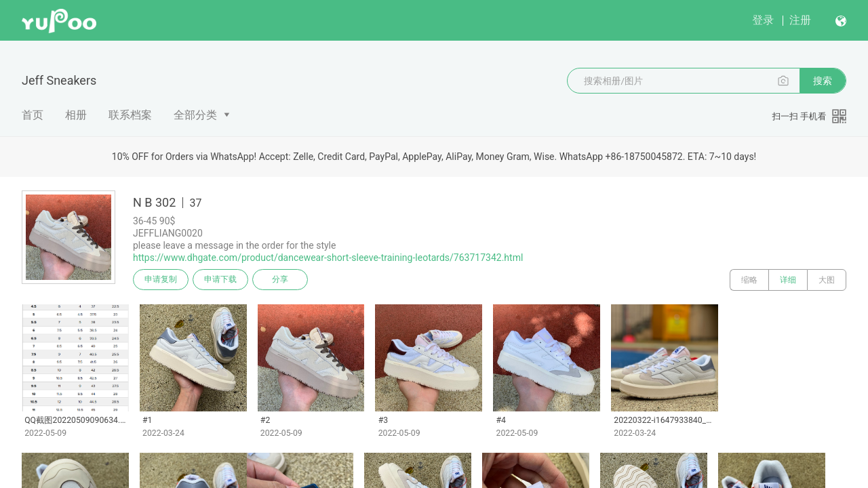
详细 (788, 280)
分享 (283, 280)
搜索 (823, 81)
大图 (827, 280)
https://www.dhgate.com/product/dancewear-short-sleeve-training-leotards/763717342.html (328, 258)
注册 (800, 20)
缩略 (749, 280)
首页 (33, 115)
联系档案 (130, 115)
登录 (763, 20)
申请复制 (161, 280)
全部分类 (195, 115)
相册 (76, 115)
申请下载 (222, 280)
